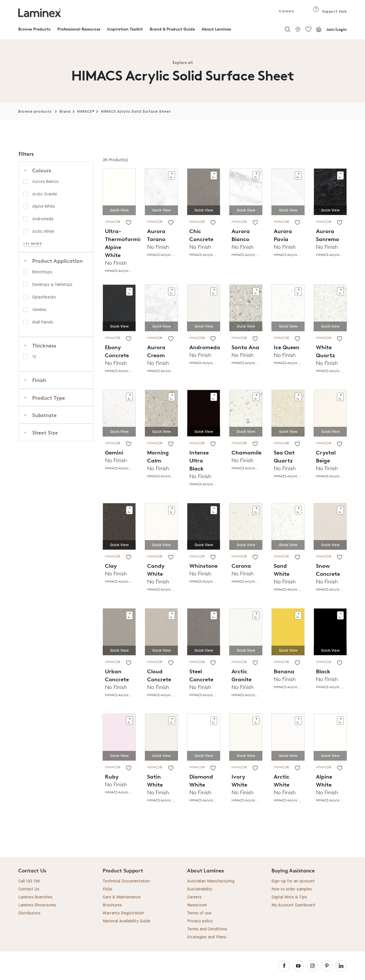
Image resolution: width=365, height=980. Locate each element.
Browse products (35, 112)
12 (34, 357)
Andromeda (43, 219)
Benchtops (42, 272)
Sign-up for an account (293, 881)
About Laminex (216, 29)
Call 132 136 (29, 881)
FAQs (108, 889)
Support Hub (330, 11)
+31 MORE (33, 244)
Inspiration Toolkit (125, 29)
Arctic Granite (45, 194)
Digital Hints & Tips (289, 897)
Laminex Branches (35, 897)
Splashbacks (44, 297)
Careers (286, 11)
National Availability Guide (126, 921)
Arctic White (43, 231)
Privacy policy (200, 921)
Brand (65, 112)
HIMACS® (86, 112)
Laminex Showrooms (37, 905)
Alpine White (43, 206)
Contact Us (29, 889)
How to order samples (292, 889)
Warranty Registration (123, 913)
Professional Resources (79, 29)
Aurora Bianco (45, 181)
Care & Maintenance (122, 897)
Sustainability (200, 889)
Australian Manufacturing (211, 881)
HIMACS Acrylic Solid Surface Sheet (136, 112)
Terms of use (199, 913)
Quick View (119, 210)
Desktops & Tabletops (52, 284)
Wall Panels (43, 322)
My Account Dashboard (293, 905)
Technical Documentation (126, 881)
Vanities (39, 310)
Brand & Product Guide (172, 29)
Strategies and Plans (207, 937)
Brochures (112, 905)
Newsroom (197, 905)
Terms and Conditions (207, 929)
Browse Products (34, 29)
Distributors (29, 913)
